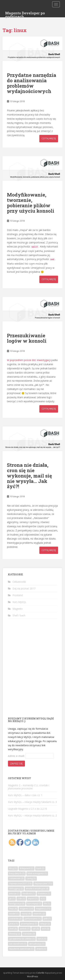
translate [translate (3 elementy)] (29, 934)
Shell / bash (19, 615)
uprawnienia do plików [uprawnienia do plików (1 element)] (22, 939)
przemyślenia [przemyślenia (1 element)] (29, 924)
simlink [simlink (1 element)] (25, 929)
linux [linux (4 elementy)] (13, 909)
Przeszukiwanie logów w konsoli (27, 338)
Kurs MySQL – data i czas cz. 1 (25, 795)
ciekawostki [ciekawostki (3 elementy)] (16, 878)
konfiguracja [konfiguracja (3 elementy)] (17, 904)
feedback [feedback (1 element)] (29, 894)
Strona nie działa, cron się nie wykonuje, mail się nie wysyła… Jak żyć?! (29, 476)
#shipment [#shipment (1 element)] (27, 868)
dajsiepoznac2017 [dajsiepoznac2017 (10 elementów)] (20, 883)
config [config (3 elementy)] (31, 878)
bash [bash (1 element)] (40, 868)
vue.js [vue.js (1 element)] (42, 939)
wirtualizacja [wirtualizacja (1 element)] (37, 944)
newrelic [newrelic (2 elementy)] (39, 914)
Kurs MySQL (19, 602)
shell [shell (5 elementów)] (13, 929)
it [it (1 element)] (43, 899)
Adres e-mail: (16, 756)
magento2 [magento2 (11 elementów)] (43, 909)
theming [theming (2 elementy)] (15, 934)
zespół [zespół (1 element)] (41, 949)
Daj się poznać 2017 (24, 588)
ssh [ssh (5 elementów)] (36, 929)
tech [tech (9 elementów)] (45, 929)
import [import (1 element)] (33, 899)
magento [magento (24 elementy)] (26, 909)
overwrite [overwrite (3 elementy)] (15, 919)
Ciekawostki (19, 582)
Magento (18, 609)
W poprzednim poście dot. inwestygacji (29, 360)
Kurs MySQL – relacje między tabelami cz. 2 (32, 815)
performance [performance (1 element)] (33, 919)
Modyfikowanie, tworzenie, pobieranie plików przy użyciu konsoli (31, 203)
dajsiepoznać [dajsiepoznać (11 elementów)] (43, 883)
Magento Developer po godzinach (25, 14)
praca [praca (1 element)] (14, 924)
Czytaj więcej (49, 138)
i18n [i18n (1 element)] (21, 899)
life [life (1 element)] (47, 904)
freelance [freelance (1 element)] (44, 894)
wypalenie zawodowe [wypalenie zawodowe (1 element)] (21, 949)
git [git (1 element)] (12, 899)
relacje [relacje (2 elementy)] (45, 924)
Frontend (18, 595)
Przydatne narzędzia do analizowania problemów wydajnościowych (32, 83)
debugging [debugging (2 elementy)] (16, 888)
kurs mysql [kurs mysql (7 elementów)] (34, 904)
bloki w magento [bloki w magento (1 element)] (37, 873)
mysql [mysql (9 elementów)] (26, 914)
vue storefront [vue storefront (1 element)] (18, 944)
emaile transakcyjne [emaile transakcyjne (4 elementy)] (37, 888)
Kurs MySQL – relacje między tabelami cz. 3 (32, 802)
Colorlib (40, 973)
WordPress (32, 976)
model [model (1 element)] (14, 914)
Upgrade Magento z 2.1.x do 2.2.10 (27, 809)
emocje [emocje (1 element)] (14, 894)
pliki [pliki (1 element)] (47, 919)
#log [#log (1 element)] (13, 868)
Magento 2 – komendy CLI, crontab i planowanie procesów (29, 787)
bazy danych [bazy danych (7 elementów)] (17, 873)
